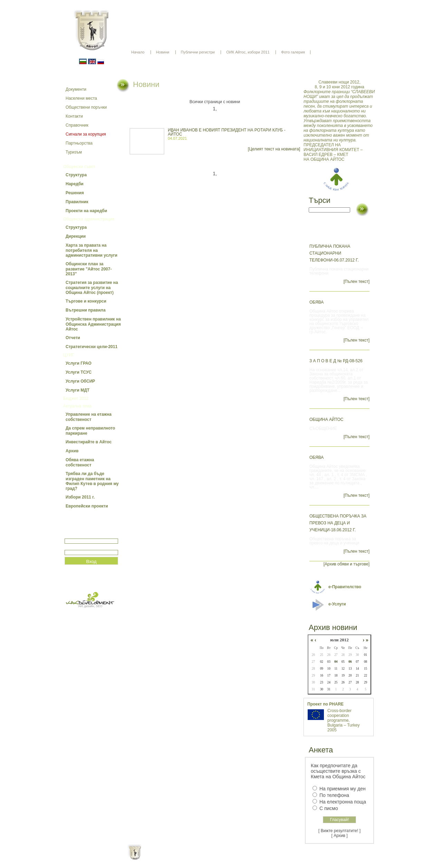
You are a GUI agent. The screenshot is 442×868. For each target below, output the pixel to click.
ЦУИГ (69, 355)
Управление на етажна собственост (89, 417)
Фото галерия (293, 52)
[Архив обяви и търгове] (347, 564)
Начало (138, 52)
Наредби (75, 184)
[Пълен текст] (357, 282)
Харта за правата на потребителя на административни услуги (92, 250)
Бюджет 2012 (76, 398)
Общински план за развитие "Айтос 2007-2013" (89, 269)
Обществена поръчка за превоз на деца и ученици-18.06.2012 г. (338, 523)
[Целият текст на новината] (274, 149)
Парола (72, 547)
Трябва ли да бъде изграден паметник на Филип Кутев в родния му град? (92, 481)
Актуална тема (77, 406)
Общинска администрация (89, 219)
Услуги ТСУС (79, 372)
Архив (72, 451)
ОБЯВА (316, 302)
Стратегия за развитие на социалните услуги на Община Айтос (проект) (92, 288)
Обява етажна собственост (80, 462)
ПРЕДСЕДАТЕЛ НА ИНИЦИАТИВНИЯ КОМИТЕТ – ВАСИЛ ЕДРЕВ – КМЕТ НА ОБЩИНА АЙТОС (339, 121)
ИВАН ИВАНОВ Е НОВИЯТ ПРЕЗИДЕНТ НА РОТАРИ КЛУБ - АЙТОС (227, 132)
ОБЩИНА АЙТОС (326, 420)
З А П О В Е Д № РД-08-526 (336, 361)
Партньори (227, 858)
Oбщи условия (194, 858)
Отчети (73, 338)
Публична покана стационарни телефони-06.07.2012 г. (334, 253)
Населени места (81, 98)
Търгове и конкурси (86, 301)
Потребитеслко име (85, 536)
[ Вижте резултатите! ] (339, 831)
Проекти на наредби (86, 211)
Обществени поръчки (86, 107)
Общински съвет (79, 167)
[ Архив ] (340, 836)
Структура (76, 175)
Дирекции (76, 236)
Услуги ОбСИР (80, 381)
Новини (163, 52)
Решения (75, 193)
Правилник (77, 202)
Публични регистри (198, 52)
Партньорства (79, 143)
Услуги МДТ (78, 390)
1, (215, 109)
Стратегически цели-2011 (92, 347)
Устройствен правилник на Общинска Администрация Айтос (93, 324)
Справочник (77, 125)
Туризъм (74, 152)
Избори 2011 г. (80, 497)
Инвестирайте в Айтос (89, 442)
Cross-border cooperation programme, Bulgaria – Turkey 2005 (343, 720)
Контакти (74, 116)
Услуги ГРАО (79, 363)
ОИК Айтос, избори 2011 (248, 52)
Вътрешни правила (86, 310)
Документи (76, 89)
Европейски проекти (87, 506)
